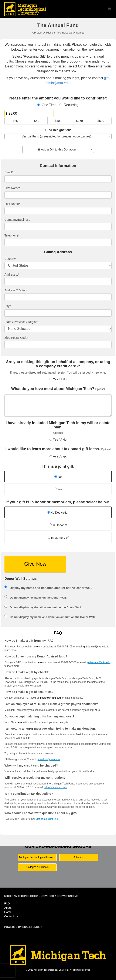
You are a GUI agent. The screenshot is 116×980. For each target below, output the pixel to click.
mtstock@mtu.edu (50, 698)
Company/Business (17, 220)
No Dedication (58, 513)
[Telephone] (58, 242)
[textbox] (58, 149)
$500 (101, 121)
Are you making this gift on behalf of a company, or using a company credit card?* (58, 364)
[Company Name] (58, 226)
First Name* (12, 188)
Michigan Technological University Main (38, 857)
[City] (58, 313)
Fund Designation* (58, 130)
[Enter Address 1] (58, 281)
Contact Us (11, 916)
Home (8, 912)
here (97, 710)
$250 (80, 121)
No (63, 379)
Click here (16, 722)
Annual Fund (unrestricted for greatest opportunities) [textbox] (57, 136)
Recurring (69, 105)
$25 (15, 121)
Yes (54, 379)
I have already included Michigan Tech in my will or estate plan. (58, 425)
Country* (10, 259)
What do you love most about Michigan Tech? (53, 389)
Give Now (35, 564)
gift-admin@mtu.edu (95, 647)
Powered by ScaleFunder (23, 927)
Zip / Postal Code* (16, 338)
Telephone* (12, 235)
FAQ (7, 903)
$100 (58, 121)
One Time (47, 105)
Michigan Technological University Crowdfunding (41, 896)
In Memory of (58, 538)
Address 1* (12, 275)
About (8, 908)
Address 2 (11, 290)
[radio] (58, 477)
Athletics (79, 857)
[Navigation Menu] (110, 9)
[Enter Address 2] (58, 297)
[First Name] (58, 195)
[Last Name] (58, 211)
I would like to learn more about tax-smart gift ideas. (53, 449)
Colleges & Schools (37, 867)
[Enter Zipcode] (58, 345)
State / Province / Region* (21, 322)
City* (8, 306)
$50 (37, 121)
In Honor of (58, 525)
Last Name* (12, 204)
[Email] (58, 179)
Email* (9, 172)
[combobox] (58, 136)
